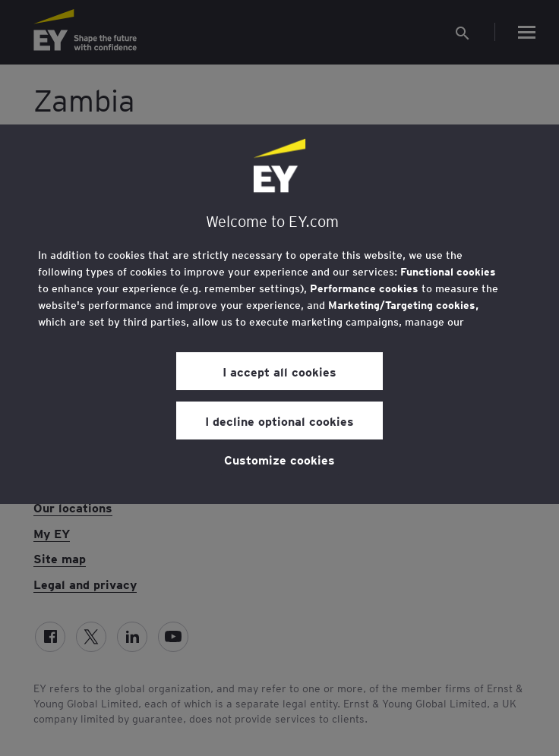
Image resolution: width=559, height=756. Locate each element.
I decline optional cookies (279, 421)
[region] (279, 314)
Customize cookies (279, 459)
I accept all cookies (279, 371)
